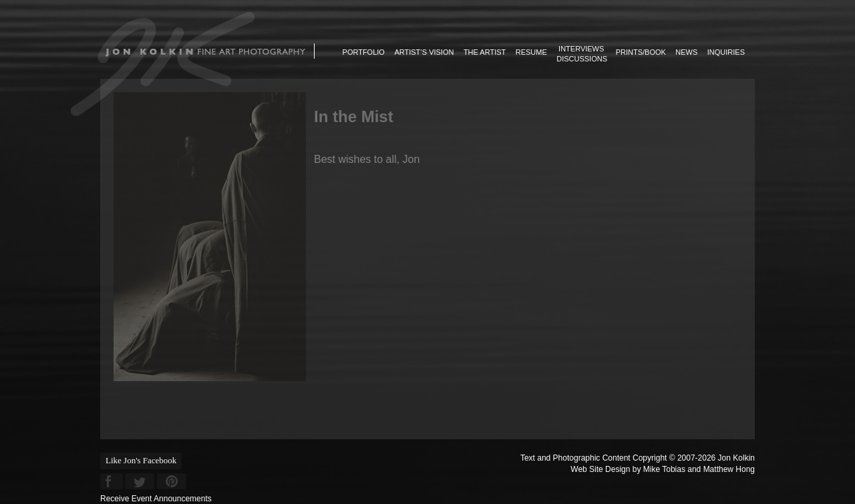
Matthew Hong (729, 469)
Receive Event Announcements (156, 499)
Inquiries (726, 52)
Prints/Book (641, 52)
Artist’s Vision (424, 52)
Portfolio (364, 52)
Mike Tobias (664, 469)
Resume (531, 52)
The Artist (485, 52)
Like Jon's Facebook (141, 460)
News (686, 52)
